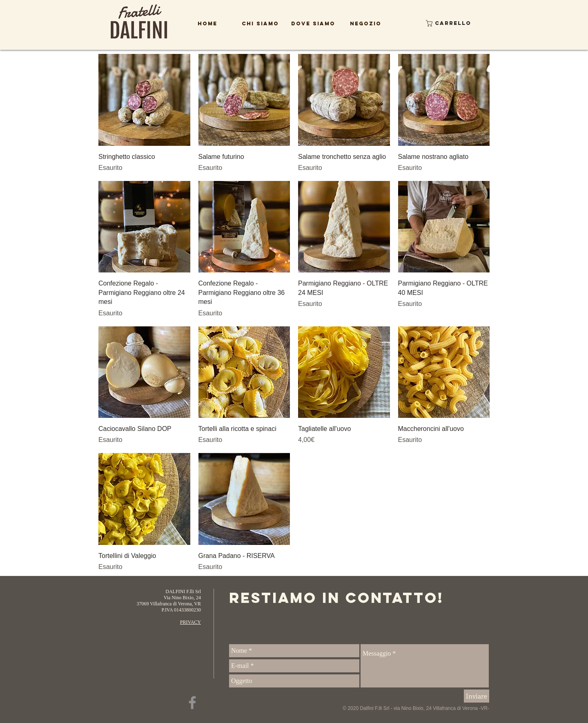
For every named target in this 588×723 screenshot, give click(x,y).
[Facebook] (192, 703)
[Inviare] (477, 696)
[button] (442, 23)
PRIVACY (190, 622)
